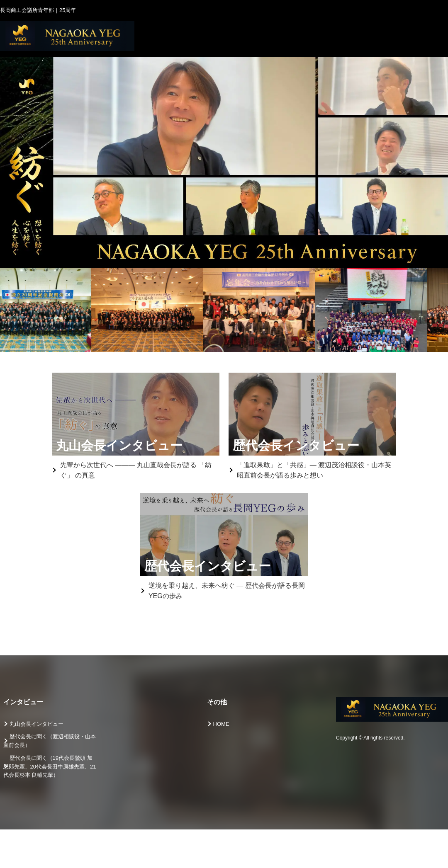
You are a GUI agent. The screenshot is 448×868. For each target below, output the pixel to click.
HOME (221, 724)
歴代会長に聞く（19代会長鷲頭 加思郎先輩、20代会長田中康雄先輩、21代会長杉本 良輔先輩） (50, 767)
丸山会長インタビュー (37, 724)
